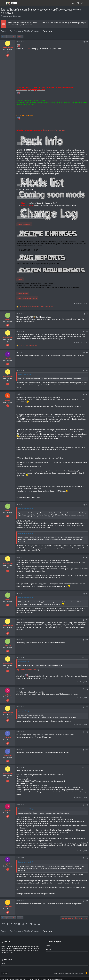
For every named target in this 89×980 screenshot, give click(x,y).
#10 (87, 620)
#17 (87, 768)
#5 (87, 370)
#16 (87, 750)
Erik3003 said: (23, 662)
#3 (87, 332)
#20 (87, 901)
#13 (87, 689)
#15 (87, 732)
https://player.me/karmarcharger (54, 130)
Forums (49, 949)
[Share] (84, 42)
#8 (87, 557)
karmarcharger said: (25, 509)
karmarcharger (8, 16)
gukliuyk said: (23, 711)
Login (3, 964)
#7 (87, 505)
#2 (87, 314)
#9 (87, 594)
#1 (87, 42)
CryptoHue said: (23, 375)
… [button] (11, 36)
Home (48, 946)
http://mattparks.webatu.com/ (27, 670)
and (28, 345)
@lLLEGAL (27, 49)
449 (14, 36)
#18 (87, 805)
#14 (87, 707)
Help (76, 974)
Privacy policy (69, 974)
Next (19, 37)
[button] (3, 3)
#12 (87, 658)
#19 (87, 858)
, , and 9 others (36, 307)
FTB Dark (5, 974)
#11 (87, 640)
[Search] (86, 3)
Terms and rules (58, 974)
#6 (87, 394)
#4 (87, 353)
